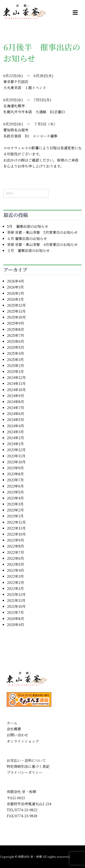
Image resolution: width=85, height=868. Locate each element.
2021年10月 (16, 606)
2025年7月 (16, 335)
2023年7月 (15, 480)
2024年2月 (16, 438)
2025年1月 (15, 372)
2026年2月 (16, 293)
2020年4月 (16, 625)
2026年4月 (16, 281)
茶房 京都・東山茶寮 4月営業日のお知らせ (42, 245)
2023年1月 (15, 516)
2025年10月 (16, 317)
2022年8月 (16, 546)
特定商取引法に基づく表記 (28, 766)
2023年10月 (16, 462)
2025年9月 (16, 323)
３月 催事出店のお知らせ (28, 251)
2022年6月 (16, 558)
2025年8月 (16, 329)
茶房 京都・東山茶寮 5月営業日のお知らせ (42, 232)
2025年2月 (16, 366)
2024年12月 (16, 377)
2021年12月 (16, 594)
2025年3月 (15, 360)
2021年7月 (15, 612)
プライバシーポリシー (25, 772)
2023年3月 (15, 504)
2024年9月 (16, 396)
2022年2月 (16, 582)
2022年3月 (15, 576)
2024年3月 (15, 432)
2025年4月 (16, 353)
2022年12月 (16, 522)
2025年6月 (16, 341)
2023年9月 (15, 468)
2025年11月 (16, 311)
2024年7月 (16, 408)
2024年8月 (16, 402)
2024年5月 (16, 420)
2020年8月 (16, 619)
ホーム (12, 723)
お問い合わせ (17, 735)
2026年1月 (15, 299)
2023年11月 (16, 456)
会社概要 (14, 729)
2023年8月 (15, 474)
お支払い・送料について (26, 760)
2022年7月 (16, 552)
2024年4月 (16, 426)
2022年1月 (15, 588)
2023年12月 (16, 450)
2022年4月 (16, 570)
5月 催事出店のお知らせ (28, 226)
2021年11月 (16, 600)
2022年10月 (16, 534)
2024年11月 (16, 383)
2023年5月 (15, 492)
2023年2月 (15, 510)
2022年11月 (16, 528)
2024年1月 (15, 444)
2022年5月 (16, 564)
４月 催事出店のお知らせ (27, 239)
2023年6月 (15, 486)
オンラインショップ (23, 741)
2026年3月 (15, 287)
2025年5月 (16, 347)
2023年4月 (15, 498)
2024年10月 (16, 390)
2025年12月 (16, 305)
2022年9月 (16, 540)
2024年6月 (16, 414)
